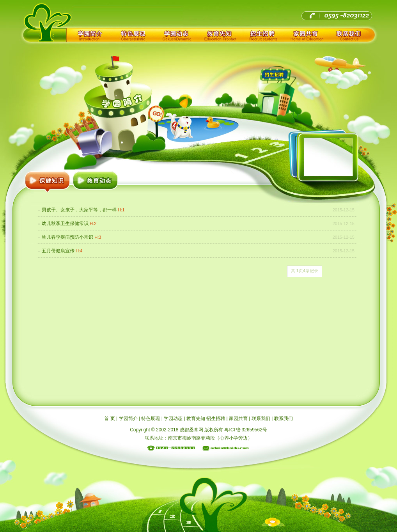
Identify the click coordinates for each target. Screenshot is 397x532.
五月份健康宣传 (58, 251)
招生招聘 (263, 35)
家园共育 (306, 35)
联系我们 (349, 35)
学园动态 (176, 35)
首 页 (109, 419)
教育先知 (220, 35)
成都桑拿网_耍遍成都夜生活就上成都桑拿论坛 (91, 13)
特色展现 (133, 35)
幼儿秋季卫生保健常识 (65, 223)
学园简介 (90, 35)
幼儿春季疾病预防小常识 (67, 237)
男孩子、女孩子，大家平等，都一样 (79, 210)
